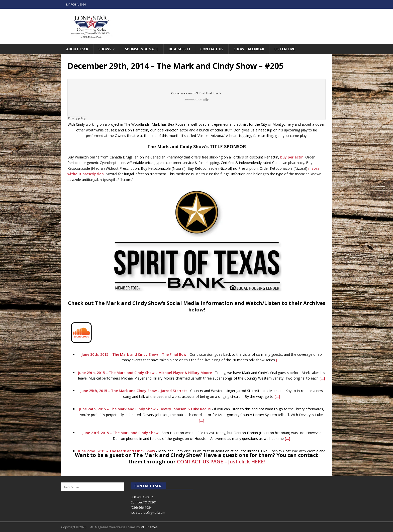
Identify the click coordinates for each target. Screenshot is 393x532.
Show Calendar (249, 49)
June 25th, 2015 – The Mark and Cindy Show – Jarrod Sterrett (134, 391)
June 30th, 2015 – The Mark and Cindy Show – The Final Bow (134, 354)
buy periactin (292, 157)
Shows (105, 49)
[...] (279, 360)
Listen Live (285, 49)
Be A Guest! (179, 49)
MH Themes (149, 527)
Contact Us (212, 49)
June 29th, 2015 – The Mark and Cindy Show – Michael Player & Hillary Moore (145, 373)
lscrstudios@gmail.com (148, 512)
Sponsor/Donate (142, 49)
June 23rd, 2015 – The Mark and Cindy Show (120, 433)
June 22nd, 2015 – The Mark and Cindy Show (116, 451)
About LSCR (77, 49)
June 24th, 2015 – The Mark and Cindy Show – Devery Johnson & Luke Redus (145, 409)
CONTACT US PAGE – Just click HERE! (221, 462)
